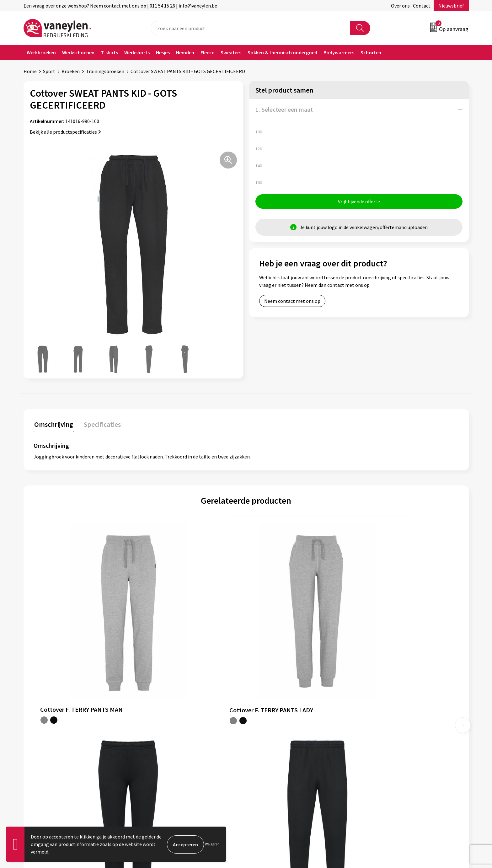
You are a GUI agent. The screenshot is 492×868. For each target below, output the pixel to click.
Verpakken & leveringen (279, 722)
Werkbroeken (41, 52)
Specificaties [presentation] (100, 424)
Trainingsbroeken (105, 71)
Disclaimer (376, 722)
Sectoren (153, 722)
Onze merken (158, 713)
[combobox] (250, 28)
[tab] (53, 425)
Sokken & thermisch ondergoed (282, 52)
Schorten (371, 52)
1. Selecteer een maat (284, 109)
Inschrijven (444, 808)
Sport (49, 71)
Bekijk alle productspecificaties (65, 132)
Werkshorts (137, 52)
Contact (422, 6)
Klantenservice (270, 703)
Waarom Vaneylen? (164, 732)
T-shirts (109, 52)
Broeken (71, 71)
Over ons (400, 6)
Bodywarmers (339, 52)
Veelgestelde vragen (165, 751)
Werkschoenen (78, 52)
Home (30, 71)
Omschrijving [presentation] (53, 424)
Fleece (207, 52)
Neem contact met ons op (292, 302)
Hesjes (163, 52)
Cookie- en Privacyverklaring (395, 713)
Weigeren (212, 844)
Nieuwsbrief (451, 6)
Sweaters (231, 52)
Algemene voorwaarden (390, 703)
